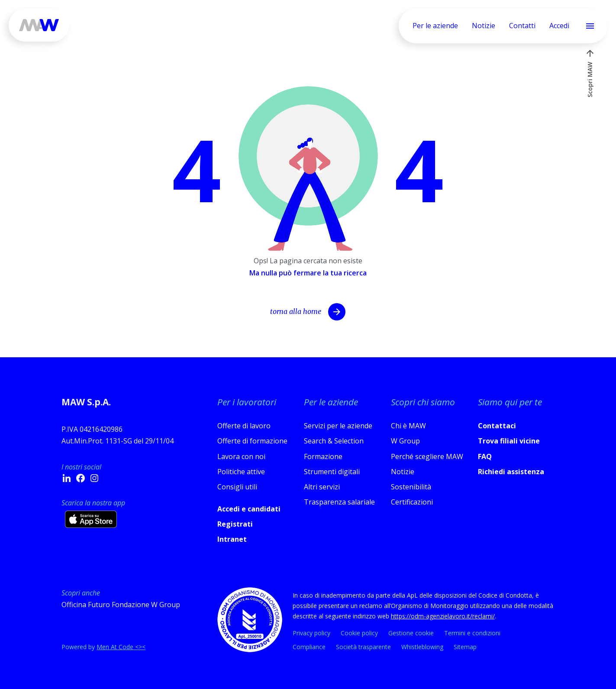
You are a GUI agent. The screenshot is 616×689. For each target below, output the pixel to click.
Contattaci (497, 426)
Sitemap (465, 647)
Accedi (559, 26)
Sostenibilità (411, 487)
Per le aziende (435, 26)
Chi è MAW (408, 426)
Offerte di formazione (252, 441)
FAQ (485, 456)
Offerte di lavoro (244, 426)
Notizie (484, 26)
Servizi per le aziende (338, 426)
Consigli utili (237, 487)
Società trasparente (363, 647)
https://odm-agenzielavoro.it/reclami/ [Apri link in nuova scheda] (443, 616)
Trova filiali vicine (509, 441)
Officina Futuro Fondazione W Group (121, 605)
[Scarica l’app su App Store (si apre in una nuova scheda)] (91, 519)
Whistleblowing (422, 647)
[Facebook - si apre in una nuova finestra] (81, 478)
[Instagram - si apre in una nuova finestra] (94, 478)
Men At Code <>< (121, 647)
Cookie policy (359, 633)
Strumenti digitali (332, 472)
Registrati (235, 524)
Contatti (522, 26)
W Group (405, 441)
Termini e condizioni (472, 633)
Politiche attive (241, 472)
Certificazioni (412, 502)
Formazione (323, 456)
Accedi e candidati (249, 509)
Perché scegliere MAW (427, 456)
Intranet (232, 539)
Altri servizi (322, 487)
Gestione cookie (411, 633)
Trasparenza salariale (339, 502)
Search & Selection (334, 441)
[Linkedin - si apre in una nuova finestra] (67, 478)
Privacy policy (311, 633)
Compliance (309, 647)
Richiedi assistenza (511, 472)
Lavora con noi (241, 456)
